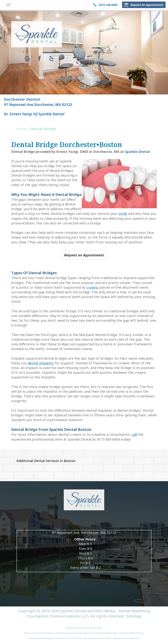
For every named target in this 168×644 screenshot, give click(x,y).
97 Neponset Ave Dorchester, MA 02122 (38, 105)
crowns (92, 287)
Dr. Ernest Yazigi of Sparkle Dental (34, 114)
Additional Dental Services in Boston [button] (46, 461)
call (134, 434)
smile (123, 214)
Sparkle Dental (137, 152)
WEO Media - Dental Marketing (122, 611)
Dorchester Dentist (22, 99)
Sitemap (134, 616)
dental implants (41, 363)
